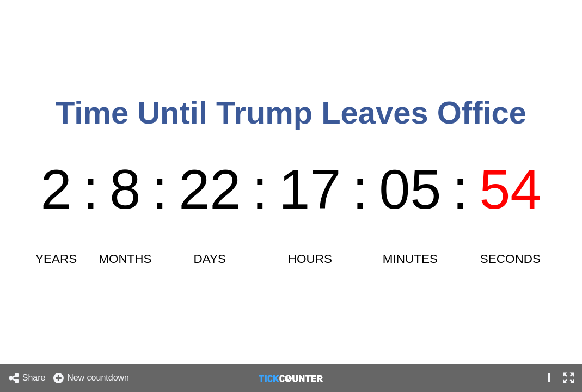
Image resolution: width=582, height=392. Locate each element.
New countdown (91, 378)
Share (27, 378)
